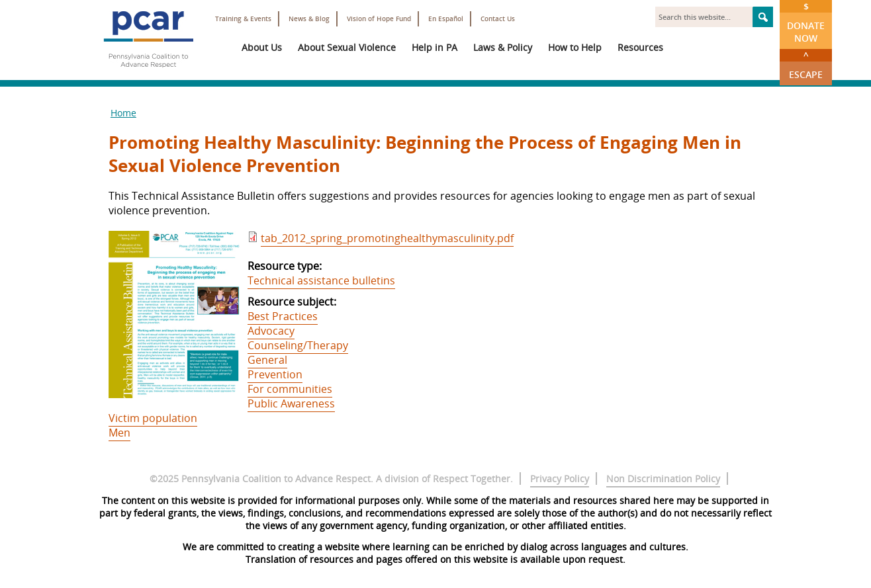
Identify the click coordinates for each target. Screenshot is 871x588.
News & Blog (309, 19)
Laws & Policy (503, 47)
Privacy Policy (560, 479)
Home (123, 113)
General (267, 360)
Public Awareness (291, 403)
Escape (806, 65)
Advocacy (271, 331)
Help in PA (435, 47)
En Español (446, 19)
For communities (290, 389)
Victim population (153, 418)
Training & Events (243, 19)
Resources (640, 47)
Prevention (275, 374)
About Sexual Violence (347, 47)
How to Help (575, 47)
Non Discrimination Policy (663, 479)
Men (119, 433)
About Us (262, 47)
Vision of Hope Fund (379, 19)
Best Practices (283, 316)
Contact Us (498, 19)
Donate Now (806, 22)
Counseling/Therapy (298, 345)
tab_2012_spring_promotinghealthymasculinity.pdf (387, 238)
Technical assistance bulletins (321, 280)
